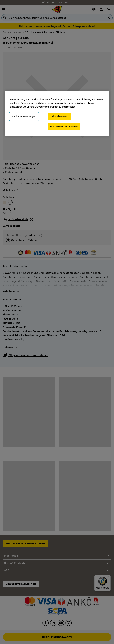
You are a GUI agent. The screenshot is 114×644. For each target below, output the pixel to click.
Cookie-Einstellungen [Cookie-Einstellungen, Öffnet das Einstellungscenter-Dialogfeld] (24, 116)
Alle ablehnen (59, 116)
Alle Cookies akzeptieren (64, 126)
